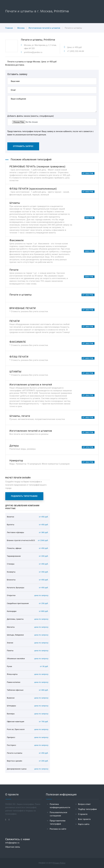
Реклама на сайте (58, 829)
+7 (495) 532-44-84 (75, 51)
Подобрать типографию (24, 496)
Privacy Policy (59, 863)
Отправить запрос (23, 146)
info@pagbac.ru (12, 843)
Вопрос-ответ (84, 804)
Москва (21, 28)
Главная (9, 28)
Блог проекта (84, 819)
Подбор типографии (87, 809)
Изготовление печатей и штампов (44, 28)
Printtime (49, 40)
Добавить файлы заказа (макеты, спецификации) (31, 116)
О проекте (83, 814)
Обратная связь (13, 847)
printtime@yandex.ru (33, 52)
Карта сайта (84, 824)
